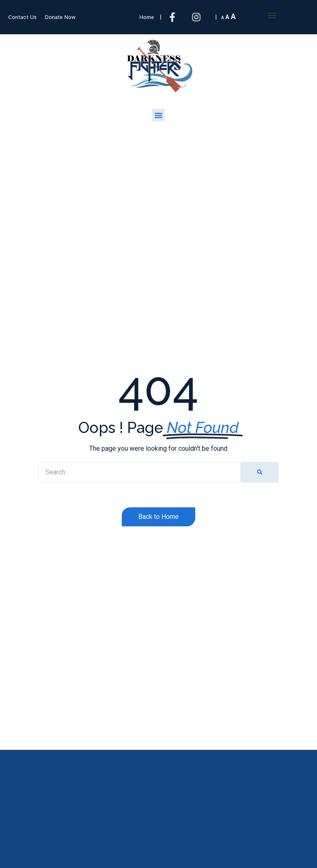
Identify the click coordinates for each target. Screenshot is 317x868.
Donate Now (60, 17)
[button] (272, 15)
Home (147, 17)
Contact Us (22, 17)
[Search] (260, 472)
